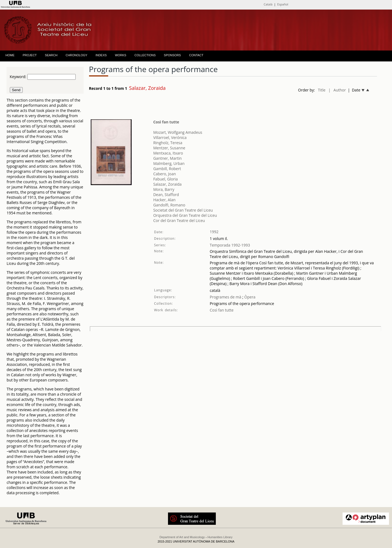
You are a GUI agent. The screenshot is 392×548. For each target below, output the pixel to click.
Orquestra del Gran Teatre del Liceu (185, 215)
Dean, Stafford (166, 195)
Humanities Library (220, 537)
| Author (337, 90)
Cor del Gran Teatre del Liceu (179, 220)
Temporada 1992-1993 (230, 245)
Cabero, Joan (165, 174)
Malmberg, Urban (169, 163)
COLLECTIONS (145, 55)
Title (322, 90)
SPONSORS (172, 55)
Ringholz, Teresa (168, 143)
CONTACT (196, 55)
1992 (214, 232)
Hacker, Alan (164, 200)
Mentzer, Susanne (169, 148)
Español (283, 4)
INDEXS (101, 55)
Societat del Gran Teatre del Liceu (183, 210)
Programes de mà (226, 297)
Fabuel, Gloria (166, 179)
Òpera (249, 297)
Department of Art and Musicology (182, 537)
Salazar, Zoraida (167, 184)
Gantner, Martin (167, 158)
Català (268, 4)
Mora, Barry (164, 189)
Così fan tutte (166, 122)
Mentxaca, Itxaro (168, 153)
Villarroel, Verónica (170, 137)
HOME (10, 55)
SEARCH (51, 55)
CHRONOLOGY (76, 55)
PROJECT (30, 55)
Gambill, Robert (167, 169)
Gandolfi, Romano (169, 205)
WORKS (121, 55)
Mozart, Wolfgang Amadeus (178, 132)
